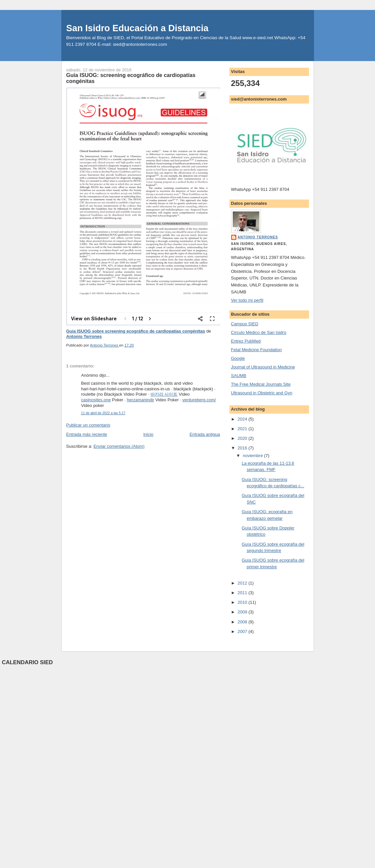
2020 (243, 438)
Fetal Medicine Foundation (256, 350)
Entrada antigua (205, 434)
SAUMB (239, 376)
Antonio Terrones (84, 336)
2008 (243, 622)
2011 (243, 593)
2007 (243, 631)
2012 (243, 583)
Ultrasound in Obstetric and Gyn (262, 393)
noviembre (253, 456)
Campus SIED (245, 324)
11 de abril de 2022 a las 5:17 (103, 413)
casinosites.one (96, 400)
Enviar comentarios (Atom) (119, 446)
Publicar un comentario (88, 425)
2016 (243, 448)
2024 (243, 419)
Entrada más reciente (87, 434)
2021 (243, 429)
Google (238, 358)
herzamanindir (141, 400)
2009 (243, 612)
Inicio (148, 434)
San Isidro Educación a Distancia (137, 28)
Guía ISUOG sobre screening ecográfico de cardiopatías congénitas (136, 331)
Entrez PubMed (246, 341)
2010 (243, 602)
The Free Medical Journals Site (261, 384)
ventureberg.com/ (199, 400)
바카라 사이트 (164, 394)
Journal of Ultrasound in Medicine (263, 367)
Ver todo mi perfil (247, 300)
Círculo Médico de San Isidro (259, 332)
